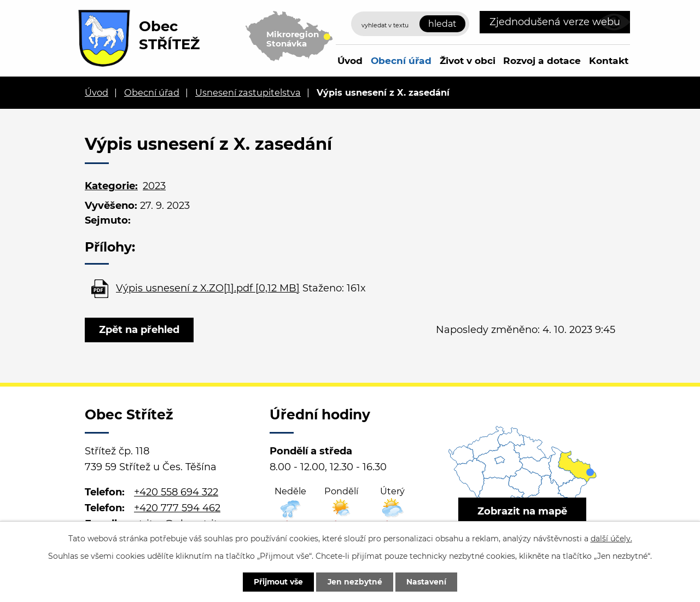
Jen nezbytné (355, 582)
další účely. (611, 538)
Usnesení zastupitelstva (248, 92)
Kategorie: (111, 186)
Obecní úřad (401, 60)
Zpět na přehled (140, 330)
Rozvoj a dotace (542, 60)
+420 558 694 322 (176, 492)
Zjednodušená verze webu (555, 22)
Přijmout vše (277, 582)
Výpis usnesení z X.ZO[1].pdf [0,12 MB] (208, 288)
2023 (154, 186)
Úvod (350, 60)
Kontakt (609, 60)
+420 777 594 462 (177, 508)
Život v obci (468, 60)
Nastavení (428, 582)
